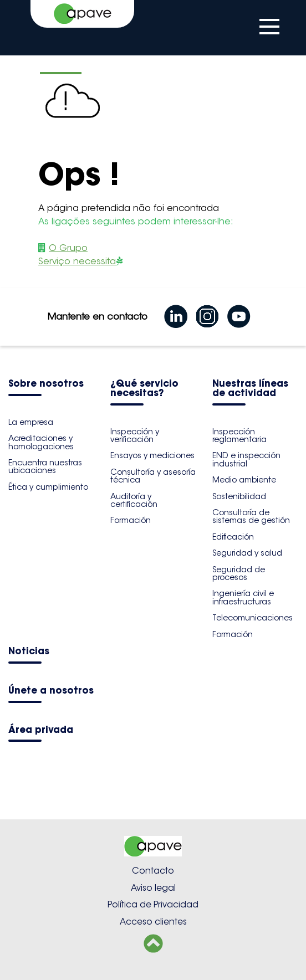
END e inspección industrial (246, 459)
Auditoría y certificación (134, 500)
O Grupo (68, 248)
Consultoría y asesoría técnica (153, 476)
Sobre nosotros (46, 384)
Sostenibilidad (239, 496)
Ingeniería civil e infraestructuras (243, 597)
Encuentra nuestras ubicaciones (45, 466)
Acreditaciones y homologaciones (41, 442)
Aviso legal (153, 888)
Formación (131, 520)
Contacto (153, 871)
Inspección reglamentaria (239, 435)
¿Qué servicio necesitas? (144, 389)
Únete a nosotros (51, 691)
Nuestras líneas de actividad (250, 389)
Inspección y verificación (135, 435)
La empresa (31, 422)
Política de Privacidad (153, 904)
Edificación (233, 537)
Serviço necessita (77, 261)
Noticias (29, 652)
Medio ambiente (244, 480)
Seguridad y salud (247, 553)
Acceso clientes (153, 922)
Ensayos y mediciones (152, 455)
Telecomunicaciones (253, 618)
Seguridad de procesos (239, 573)
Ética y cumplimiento (48, 487)
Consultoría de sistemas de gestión (251, 516)
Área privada (41, 730)
